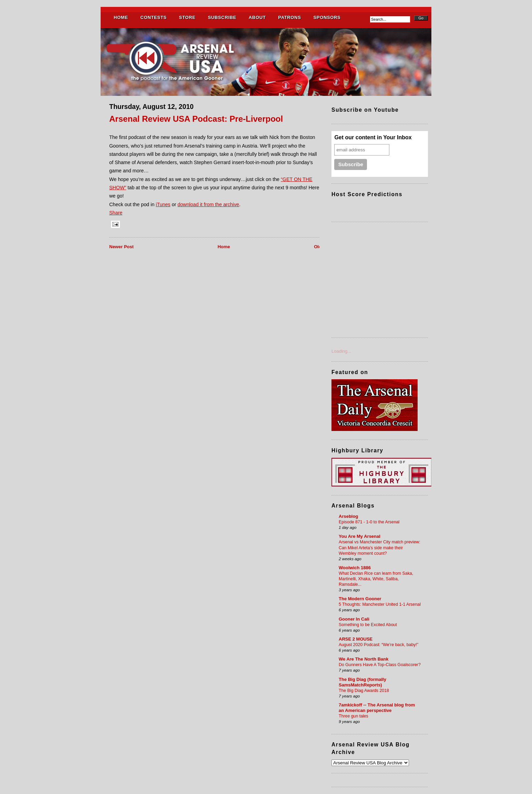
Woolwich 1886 (355, 568)
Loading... (341, 351)
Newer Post (121, 247)
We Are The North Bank (364, 659)
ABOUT (257, 17)
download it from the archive (208, 204)
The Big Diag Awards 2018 (364, 691)
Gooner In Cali (354, 619)
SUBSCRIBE (222, 17)
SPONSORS (327, 17)
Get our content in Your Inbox (373, 137)
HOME (121, 17)
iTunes (163, 204)
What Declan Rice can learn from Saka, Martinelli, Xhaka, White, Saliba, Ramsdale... (376, 579)
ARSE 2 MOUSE (356, 639)
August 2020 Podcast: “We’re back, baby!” (378, 645)
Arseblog (348, 516)
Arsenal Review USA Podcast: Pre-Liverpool (196, 119)
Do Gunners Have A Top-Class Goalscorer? (380, 665)
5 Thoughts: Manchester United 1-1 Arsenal (380, 604)
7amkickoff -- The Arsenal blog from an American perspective (377, 708)
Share (116, 213)
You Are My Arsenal (360, 536)
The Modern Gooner (360, 599)
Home (224, 247)
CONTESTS (154, 17)
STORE (187, 17)
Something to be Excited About (368, 625)
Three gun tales (354, 716)
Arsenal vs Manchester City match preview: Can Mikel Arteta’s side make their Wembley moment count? (380, 547)
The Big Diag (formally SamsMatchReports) (362, 682)
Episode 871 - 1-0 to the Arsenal (369, 522)
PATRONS (289, 17)
